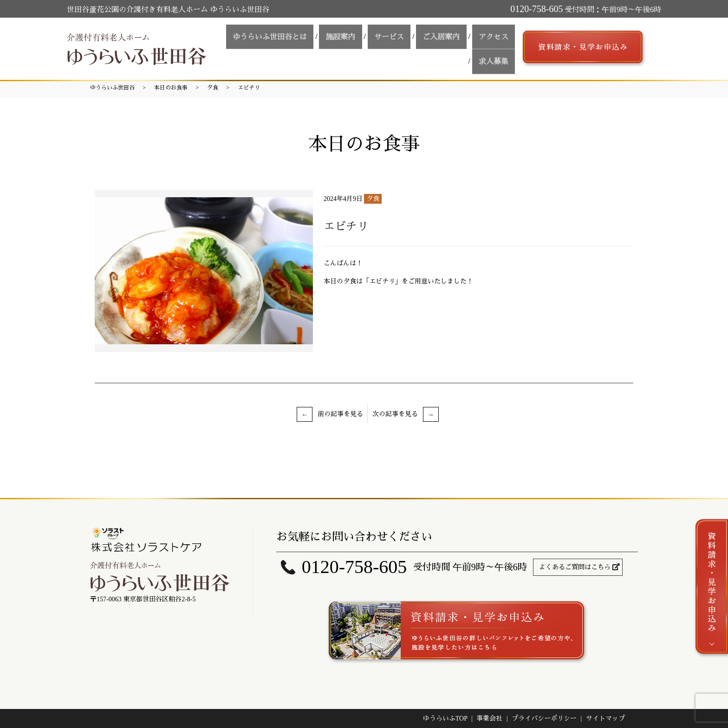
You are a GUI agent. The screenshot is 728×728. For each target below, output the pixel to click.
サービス (361, 47)
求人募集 (496, 47)
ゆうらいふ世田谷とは (253, 47)
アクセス (454, 47)
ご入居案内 (407, 47)
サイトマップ (605, 718)
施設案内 (318, 47)
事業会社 (489, 718)
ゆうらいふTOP (445, 718)
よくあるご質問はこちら (575, 567)
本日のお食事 (171, 88)
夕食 (213, 88)
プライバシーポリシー (544, 718)
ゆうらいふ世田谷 (112, 88)
